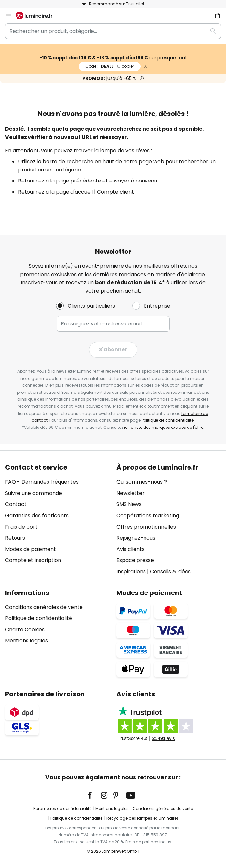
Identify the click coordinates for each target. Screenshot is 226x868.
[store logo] (38, 16)
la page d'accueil (71, 192)
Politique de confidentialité (168, 420)
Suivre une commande (34, 493)
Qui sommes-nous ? (142, 482)
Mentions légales (27, 641)
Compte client (115, 192)
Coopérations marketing (148, 516)
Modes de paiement (31, 549)
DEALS (110, 66)
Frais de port (21, 527)
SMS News (129, 504)
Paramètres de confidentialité (62, 809)
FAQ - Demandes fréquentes (42, 482)
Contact (16, 504)
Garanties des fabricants (37, 516)
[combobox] (113, 31)
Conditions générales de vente (44, 607)
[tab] (58, 520)
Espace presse (135, 560)
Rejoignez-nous (136, 538)
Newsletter (130, 493)
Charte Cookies (25, 630)
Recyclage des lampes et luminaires (143, 818)
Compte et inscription (33, 560)
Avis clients (130, 549)
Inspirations (131, 572)
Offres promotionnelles (146, 527)
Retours (15, 538)
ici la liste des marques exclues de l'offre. (164, 427)
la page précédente (76, 181)
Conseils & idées (170, 572)
